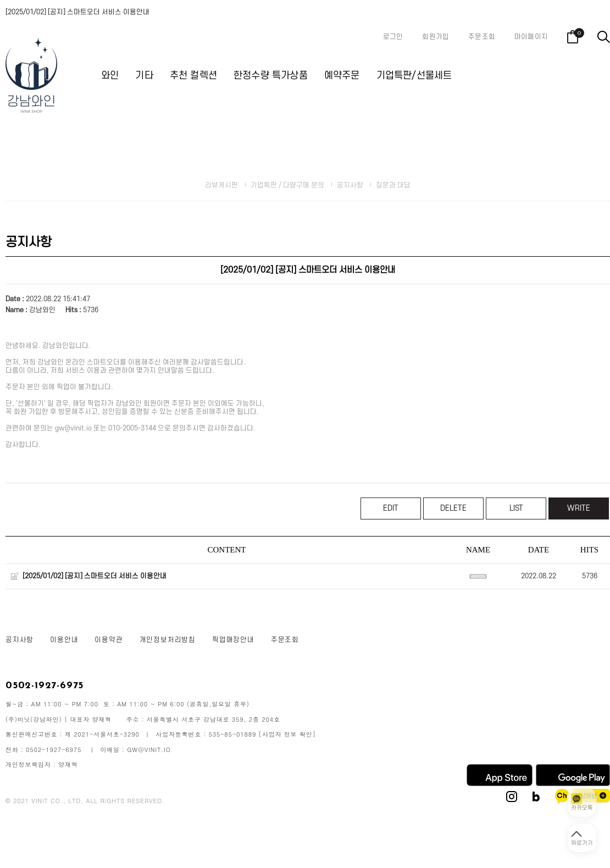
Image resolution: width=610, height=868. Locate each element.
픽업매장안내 (233, 640)
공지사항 (350, 185)
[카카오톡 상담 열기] (582, 803)
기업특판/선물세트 (414, 76)
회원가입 (436, 37)
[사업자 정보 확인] (287, 734)
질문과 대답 (393, 185)
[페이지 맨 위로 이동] (582, 838)
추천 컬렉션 (193, 76)
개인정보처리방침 (168, 640)
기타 (144, 76)
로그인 (393, 37)
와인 (110, 76)
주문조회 (482, 37)
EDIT (391, 508)
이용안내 (64, 640)
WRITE (579, 508)
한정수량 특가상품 (271, 76)
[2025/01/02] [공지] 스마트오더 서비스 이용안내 (77, 12)
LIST (516, 508)
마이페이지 (531, 37)
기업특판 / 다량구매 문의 (287, 185)
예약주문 (342, 76)
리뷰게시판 (221, 185)
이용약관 (109, 640)
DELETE (453, 508)
